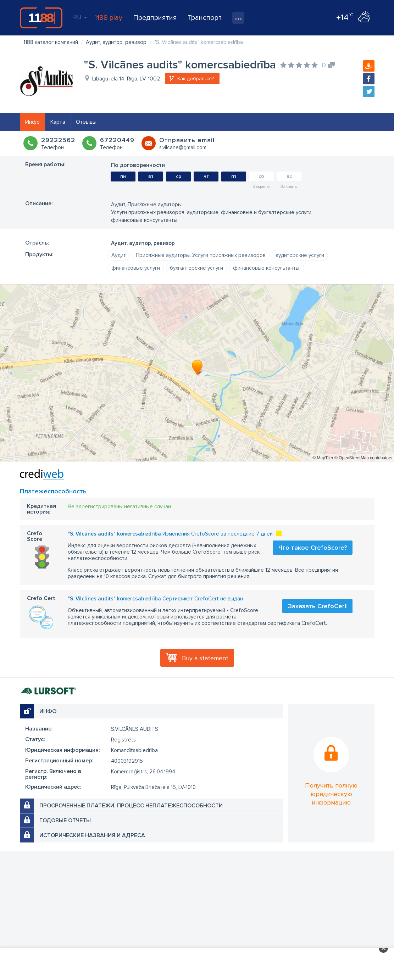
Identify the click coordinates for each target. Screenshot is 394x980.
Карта (58, 122)
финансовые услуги (136, 268)
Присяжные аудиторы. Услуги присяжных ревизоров (201, 255)
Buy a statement (205, 658)
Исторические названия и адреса (92, 835)
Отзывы (86, 122)
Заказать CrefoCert (317, 606)
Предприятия (155, 18)
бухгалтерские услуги (196, 268)
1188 (41, 18)
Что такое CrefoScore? (313, 548)
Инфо (32, 122)
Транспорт (205, 18)
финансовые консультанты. (267, 268)
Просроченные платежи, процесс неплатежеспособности (131, 806)
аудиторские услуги (300, 255)
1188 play (108, 18)
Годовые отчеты (65, 821)
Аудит (119, 255)
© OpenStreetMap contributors (363, 458)
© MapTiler (323, 458)
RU (80, 17)
